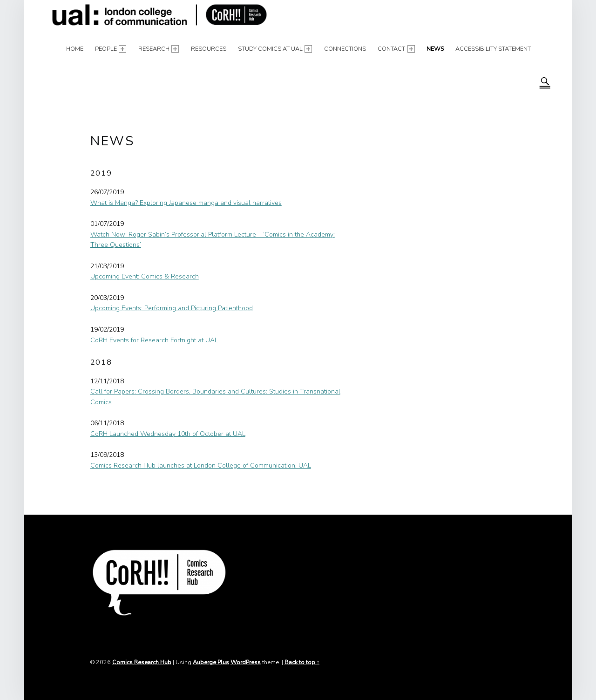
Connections (345, 49)
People (111, 49)
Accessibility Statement (493, 49)
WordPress (246, 662)
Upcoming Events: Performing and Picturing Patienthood (172, 308)
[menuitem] (75, 49)
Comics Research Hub (142, 662)
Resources (209, 49)
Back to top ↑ (302, 662)
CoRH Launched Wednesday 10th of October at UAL (168, 434)
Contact (396, 49)
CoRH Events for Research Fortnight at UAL (154, 340)
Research (159, 49)
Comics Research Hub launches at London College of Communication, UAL (201, 466)
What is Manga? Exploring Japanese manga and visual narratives (186, 203)
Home (75, 49)
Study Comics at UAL (275, 49)
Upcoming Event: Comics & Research (145, 276)
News (435, 49)
